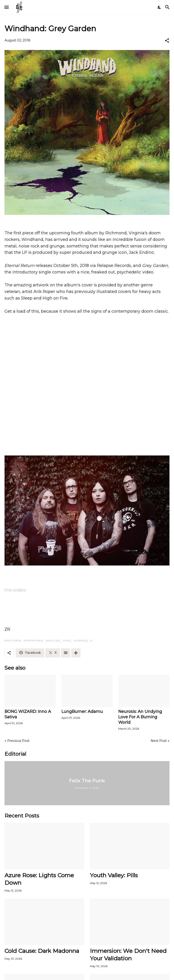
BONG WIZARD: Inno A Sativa (28, 714)
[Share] (167, 41)
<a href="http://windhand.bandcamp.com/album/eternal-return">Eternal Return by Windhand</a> (87, 440)
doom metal (13, 640)
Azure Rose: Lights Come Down (39, 879)
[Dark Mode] (159, 7)
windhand (80, 640)
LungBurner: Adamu (82, 712)
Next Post (159, 741)
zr (91, 640)
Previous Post (18, 741)
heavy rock (53, 640)
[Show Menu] (6, 7)
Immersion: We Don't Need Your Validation (128, 955)
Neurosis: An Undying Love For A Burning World (140, 717)
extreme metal (33, 640)
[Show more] (76, 653)
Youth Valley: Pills (114, 875)
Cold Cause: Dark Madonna (42, 951)
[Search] (168, 7)
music (67, 640)
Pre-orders (15, 590)
